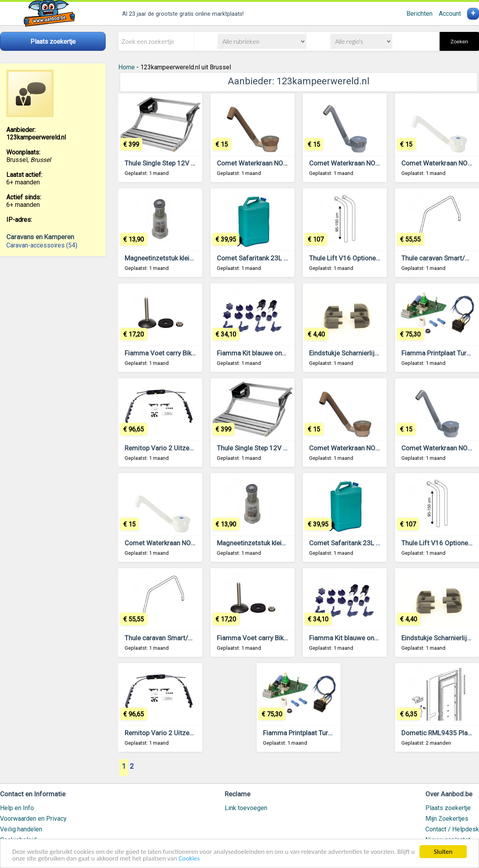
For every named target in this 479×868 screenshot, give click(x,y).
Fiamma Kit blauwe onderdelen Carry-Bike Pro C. (288, 353)
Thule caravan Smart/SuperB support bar (185, 638)
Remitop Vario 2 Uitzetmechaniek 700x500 (188, 448)
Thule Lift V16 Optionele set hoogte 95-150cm (378, 258)
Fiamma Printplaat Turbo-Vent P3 (312, 733)
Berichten (419, 14)
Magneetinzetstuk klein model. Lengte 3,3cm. (192, 258)
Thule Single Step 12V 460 (164, 163)
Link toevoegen (246, 808)
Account (450, 14)
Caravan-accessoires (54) (42, 245)
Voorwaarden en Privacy (33, 819)
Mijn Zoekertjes (447, 819)
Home (127, 67)
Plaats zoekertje (448, 808)
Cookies (189, 859)
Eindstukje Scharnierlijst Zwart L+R (361, 353)
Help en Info (17, 808)
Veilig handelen (21, 829)
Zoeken (459, 42)
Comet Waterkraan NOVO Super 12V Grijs (371, 163)
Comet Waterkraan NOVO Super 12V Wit (184, 543)
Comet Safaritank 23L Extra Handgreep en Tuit (285, 258)
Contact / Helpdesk (452, 829)
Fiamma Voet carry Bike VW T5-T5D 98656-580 (195, 353)
